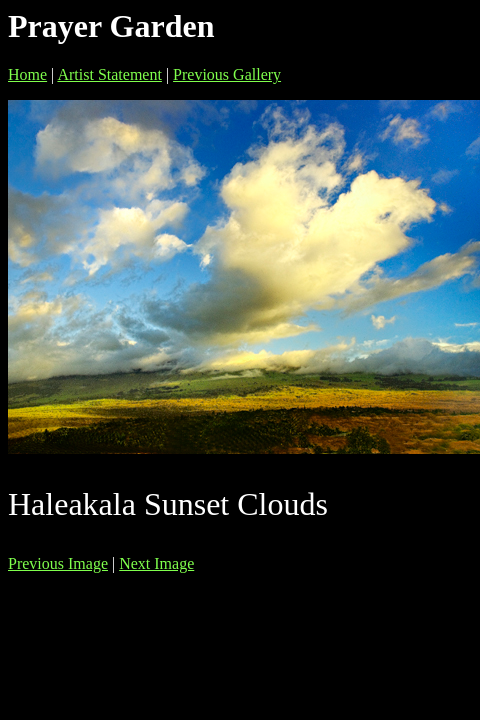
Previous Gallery (227, 74)
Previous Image (58, 563)
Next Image (156, 563)
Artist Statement (109, 74)
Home (27, 74)
